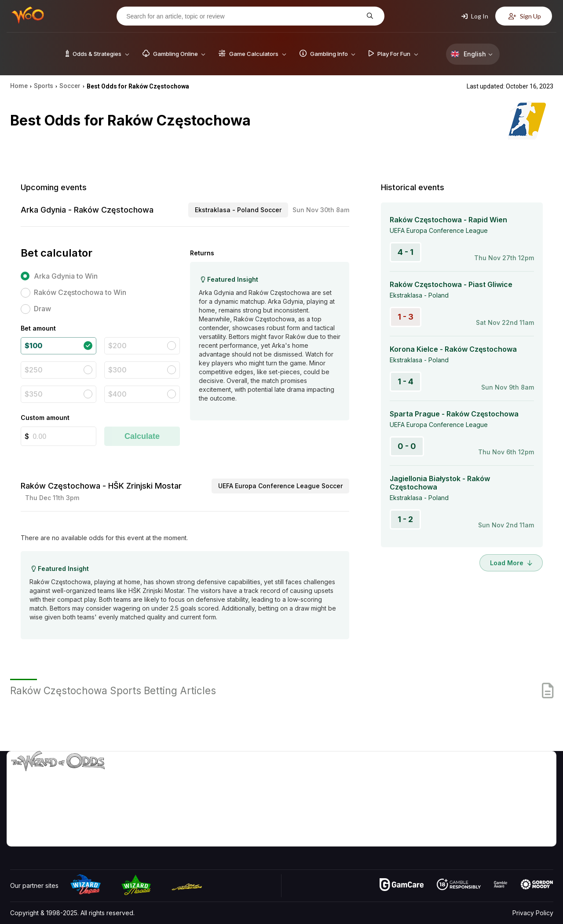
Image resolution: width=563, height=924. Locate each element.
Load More (511, 563)
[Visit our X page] (56, 837)
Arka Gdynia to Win (66, 276)
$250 (34, 370)
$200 (117, 346)
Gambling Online (402, 826)
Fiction (528, 814)
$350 (34, 394)
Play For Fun (396, 814)
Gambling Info (398, 801)
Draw (42, 309)
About (480, 775)
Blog (526, 788)
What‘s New (489, 814)
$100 (33, 346)
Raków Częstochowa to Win (80, 292)
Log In (475, 16)
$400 (117, 394)
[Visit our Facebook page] (37, 837)
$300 (117, 370)
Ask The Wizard (402, 839)
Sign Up (525, 16)
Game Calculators (404, 788)
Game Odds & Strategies (414, 775)
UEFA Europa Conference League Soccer (280, 486)
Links (479, 801)
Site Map (532, 801)
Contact (483, 788)
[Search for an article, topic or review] (244, 16)
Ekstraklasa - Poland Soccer (238, 210)
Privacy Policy (533, 913)
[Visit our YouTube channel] (18, 837)
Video (528, 775)
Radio (480, 826)
